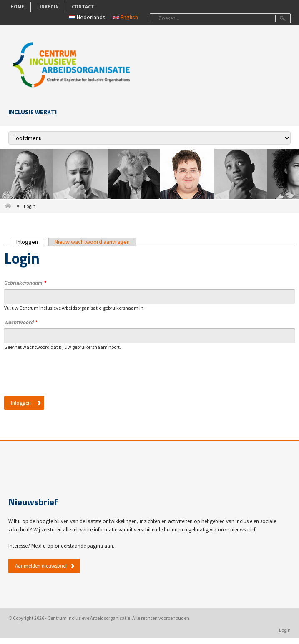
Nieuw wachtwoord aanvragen (92, 242)
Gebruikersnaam (25, 283)
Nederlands (87, 17)
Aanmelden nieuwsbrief (41, 566)
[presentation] (68, 378)
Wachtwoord (21, 322)
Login (285, 630)
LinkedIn (48, 6)
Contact (83, 6)
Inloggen (30, 242)
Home (17, 6)
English (125, 17)
